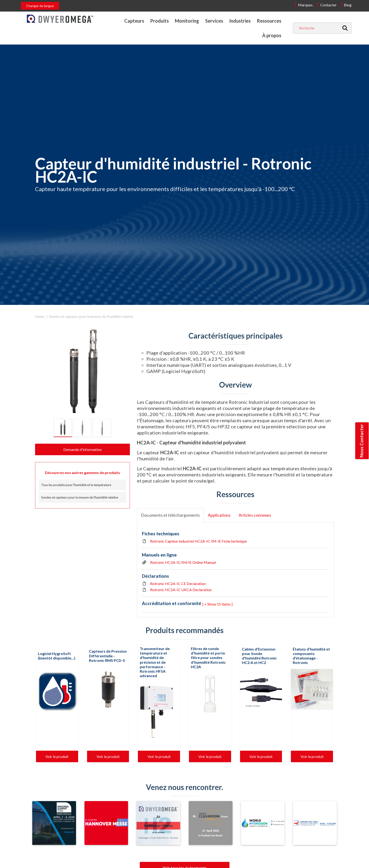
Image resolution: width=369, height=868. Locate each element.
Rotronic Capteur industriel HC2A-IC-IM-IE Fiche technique (199, 541)
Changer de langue (40, 6)
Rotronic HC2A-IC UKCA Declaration (181, 590)
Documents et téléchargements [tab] (170, 515)
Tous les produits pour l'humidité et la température (76, 485)
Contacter (329, 5)
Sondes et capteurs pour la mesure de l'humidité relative (91, 317)
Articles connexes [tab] (255, 515)
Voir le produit (57, 756)
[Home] (60, 19)
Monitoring (187, 21)
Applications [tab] (219, 515)
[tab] (63, 428)
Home (40, 317)
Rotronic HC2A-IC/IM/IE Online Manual (183, 562)
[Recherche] (345, 28)
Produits (159, 21)
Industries (240, 21)
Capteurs (134, 21)
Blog (348, 5)
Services (214, 21)
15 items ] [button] (225, 604)
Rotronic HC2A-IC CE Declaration (178, 583)
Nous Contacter (362, 441)
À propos (272, 35)
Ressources (269, 21)
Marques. (306, 5)
